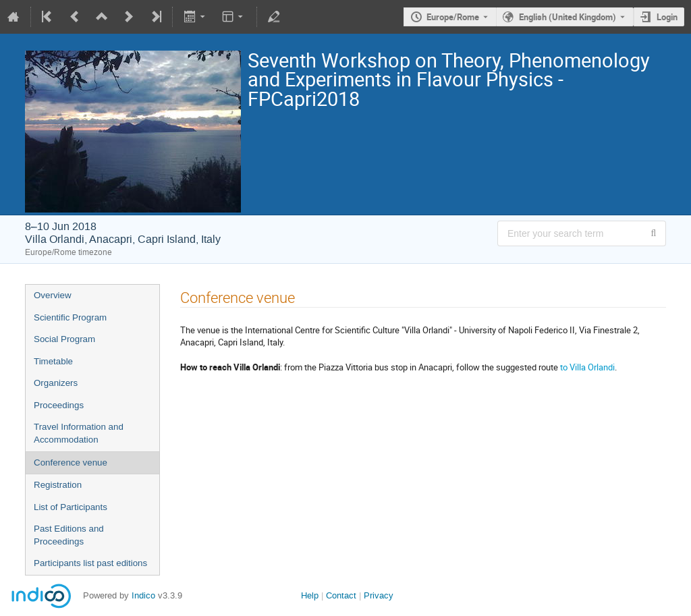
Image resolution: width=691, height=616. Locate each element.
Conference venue (71, 463)
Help (310, 595)
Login (667, 17)
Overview (53, 295)
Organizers (56, 383)
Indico (143, 595)
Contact (341, 595)
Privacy (379, 595)
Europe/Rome (453, 17)
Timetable (53, 361)
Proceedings (59, 405)
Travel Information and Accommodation (79, 433)
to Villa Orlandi (587, 367)
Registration (58, 485)
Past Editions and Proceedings (69, 535)
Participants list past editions (90, 563)
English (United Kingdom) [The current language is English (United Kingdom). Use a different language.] (568, 17)
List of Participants (71, 507)
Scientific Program (70, 317)
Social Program (64, 339)
